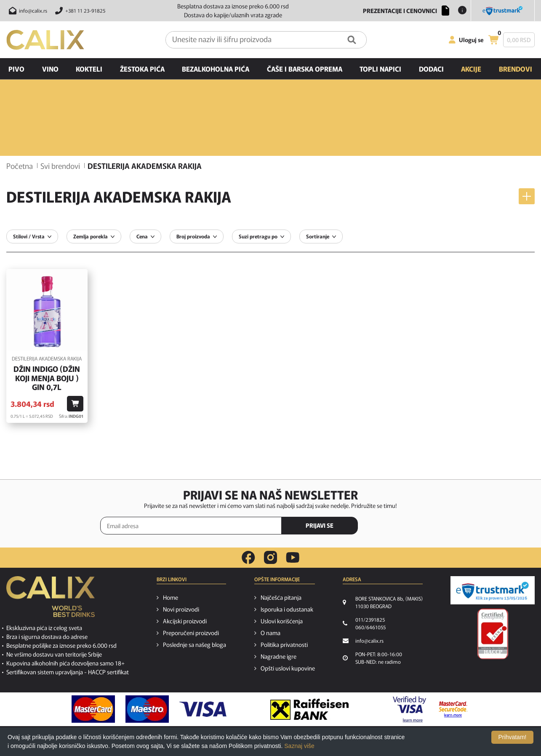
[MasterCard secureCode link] (453, 709)
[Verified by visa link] (409, 709)
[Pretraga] (352, 40)
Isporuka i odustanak (287, 609)
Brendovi (516, 69)
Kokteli (89, 69)
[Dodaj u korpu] (75, 404)
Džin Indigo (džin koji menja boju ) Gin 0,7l (47, 378)
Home (171, 597)
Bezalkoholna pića (216, 69)
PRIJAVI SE (320, 525)
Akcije (471, 69)
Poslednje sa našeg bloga (195, 644)
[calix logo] (51, 600)
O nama (270, 633)
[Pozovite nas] (79, 11)
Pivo (16, 69)
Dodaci (431, 69)
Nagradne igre (278, 656)
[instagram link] (270, 558)
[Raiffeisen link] (309, 709)
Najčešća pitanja (281, 597)
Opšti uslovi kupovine (288, 668)
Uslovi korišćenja (282, 621)
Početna (20, 166)
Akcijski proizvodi (185, 621)
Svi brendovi (60, 166)
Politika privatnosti (284, 644)
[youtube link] (293, 557)
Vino (50, 69)
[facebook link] (248, 558)
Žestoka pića (142, 69)
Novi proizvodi (181, 609)
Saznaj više (299, 746)
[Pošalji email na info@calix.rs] (27, 11)
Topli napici (380, 69)
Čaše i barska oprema (305, 69)
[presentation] (405, 526)
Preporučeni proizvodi (191, 633)
